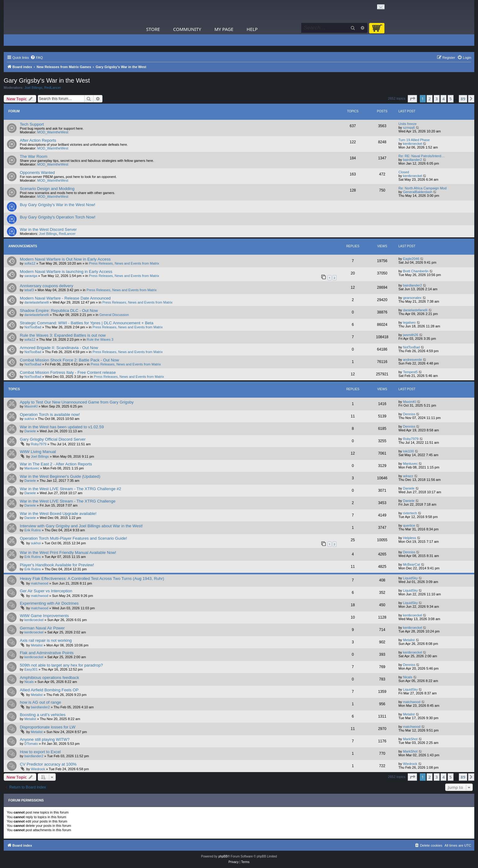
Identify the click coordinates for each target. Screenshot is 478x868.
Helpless (410, 538)
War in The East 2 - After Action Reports (56, 464)
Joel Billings (33, 88)
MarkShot (410, 739)
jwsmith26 (411, 335)
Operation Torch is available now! (50, 415)
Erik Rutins (33, 530)
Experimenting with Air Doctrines (49, 603)
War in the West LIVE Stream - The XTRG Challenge (68, 501)
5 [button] (451, 99)
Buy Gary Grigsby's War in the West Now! (58, 205)
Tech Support (32, 124)
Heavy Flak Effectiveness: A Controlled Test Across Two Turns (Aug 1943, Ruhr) (92, 579)
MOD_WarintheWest (53, 132)
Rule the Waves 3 (100, 339)
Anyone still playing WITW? (45, 739)
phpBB (223, 856)
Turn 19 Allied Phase (414, 140)
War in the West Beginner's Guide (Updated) (60, 476)
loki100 (408, 451)
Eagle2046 (411, 259)
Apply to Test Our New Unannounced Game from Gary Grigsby (77, 402)
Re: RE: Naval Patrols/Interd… (422, 156)
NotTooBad (33, 327)
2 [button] (430, 99)
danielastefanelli (37, 302)
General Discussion (114, 315)
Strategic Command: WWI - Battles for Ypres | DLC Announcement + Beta (87, 323)
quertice (409, 525)
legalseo (409, 322)
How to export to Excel (40, 752)
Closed (404, 172)
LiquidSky (411, 578)
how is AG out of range (40, 702)
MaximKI (31, 406)
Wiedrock (38, 769)
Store (153, 29)
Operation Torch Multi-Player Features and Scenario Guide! (73, 538)
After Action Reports (38, 140)
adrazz (408, 476)
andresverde (413, 360)
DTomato (31, 744)
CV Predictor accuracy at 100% (48, 764)
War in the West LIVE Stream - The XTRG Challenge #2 (70, 489)
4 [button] (443, 99)
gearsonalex (412, 298)
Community (187, 29)
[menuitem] (37, 58)
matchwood (40, 583)
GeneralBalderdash (418, 192)
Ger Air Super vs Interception (46, 591)
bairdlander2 (413, 160)
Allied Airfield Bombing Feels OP (49, 690)
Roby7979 (39, 444)
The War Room (34, 156)
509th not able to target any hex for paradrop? (61, 665)
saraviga (31, 276)
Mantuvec (32, 468)
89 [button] (463, 99)
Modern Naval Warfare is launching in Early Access (66, 272)
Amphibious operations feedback (49, 678)
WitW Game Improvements (44, 616)
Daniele (30, 431)
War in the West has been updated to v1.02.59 (62, 427)
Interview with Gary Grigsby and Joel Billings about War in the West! (81, 526)
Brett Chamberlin (416, 271)
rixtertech (410, 513)
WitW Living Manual (38, 452)
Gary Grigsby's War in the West (47, 80)
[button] (412, 99)
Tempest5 (411, 372)
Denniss (409, 414)
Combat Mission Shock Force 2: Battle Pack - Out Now (69, 360)
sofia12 (30, 263)
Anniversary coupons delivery (46, 286)
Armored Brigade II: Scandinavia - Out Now (59, 348)
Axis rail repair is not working (46, 640)
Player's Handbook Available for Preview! (57, 565)
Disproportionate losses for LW (48, 727)
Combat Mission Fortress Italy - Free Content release (68, 372)
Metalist (37, 645)
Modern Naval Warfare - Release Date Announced (65, 298)
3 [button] (437, 99)
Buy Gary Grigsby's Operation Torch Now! (58, 217)
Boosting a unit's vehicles (43, 715)
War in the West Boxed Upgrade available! (58, 514)
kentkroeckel (413, 144)
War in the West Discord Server (48, 229)
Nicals (29, 682)
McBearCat (412, 564)
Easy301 (31, 669)
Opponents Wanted (37, 173)
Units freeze (408, 124)
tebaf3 (29, 290)
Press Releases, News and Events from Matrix (124, 263)
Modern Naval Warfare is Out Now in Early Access (65, 259)
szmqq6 (409, 127)
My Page (224, 29)
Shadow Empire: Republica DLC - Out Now (59, 311)
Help (252, 29)
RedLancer (53, 88)
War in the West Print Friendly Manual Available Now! (68, 553)
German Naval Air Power (42, 628)
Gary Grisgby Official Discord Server (53, 439)
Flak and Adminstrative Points (47, 653)
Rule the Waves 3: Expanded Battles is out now (63, 335)
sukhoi (29, 419)
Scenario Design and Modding (47, 189)
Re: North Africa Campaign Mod (422, 188)
